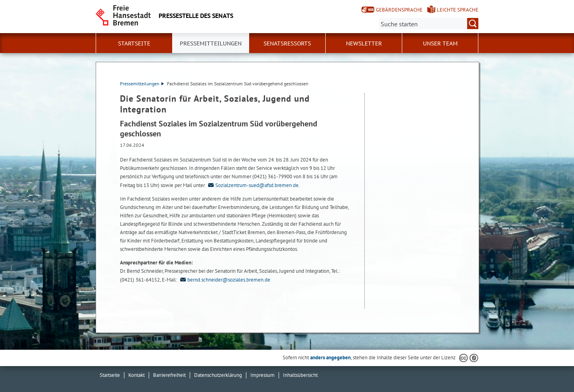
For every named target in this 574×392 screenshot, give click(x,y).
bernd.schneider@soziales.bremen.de (224, 280)
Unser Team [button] (440, 43)
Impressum (262, 375)
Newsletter (364, 43)
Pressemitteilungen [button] (211, 43)
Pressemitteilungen (142, 84)
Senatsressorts (287, 43)
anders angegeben (330, 358)
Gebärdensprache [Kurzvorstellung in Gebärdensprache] (399, 10)
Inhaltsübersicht (300, 375)
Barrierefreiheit (169, 375)
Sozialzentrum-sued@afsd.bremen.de (252, 185)
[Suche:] (429, 24)
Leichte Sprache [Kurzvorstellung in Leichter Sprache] (458, 10)
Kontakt (137, 375)
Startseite (134, 43)
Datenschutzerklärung (218, 375)
